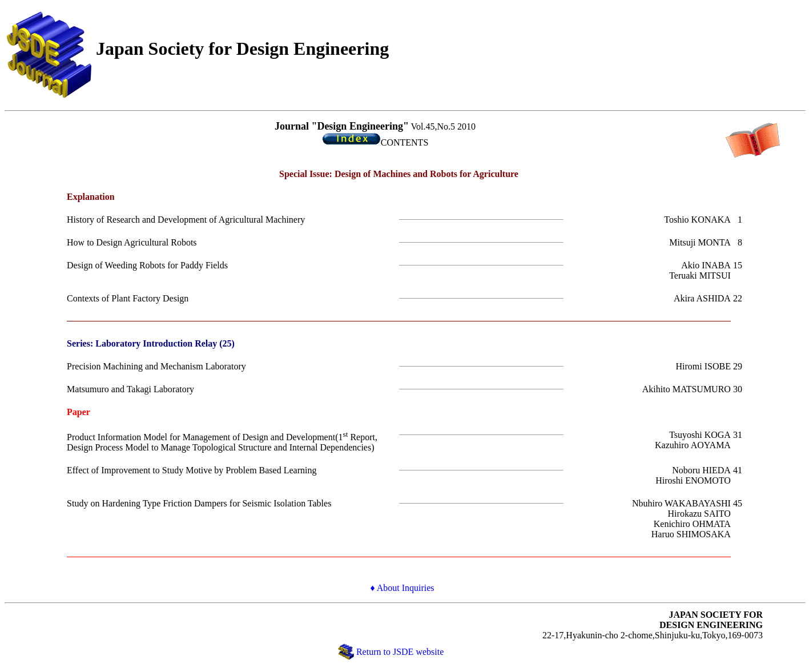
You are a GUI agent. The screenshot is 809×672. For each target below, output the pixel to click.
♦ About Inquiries (402, 588)
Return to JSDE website (400, 652)
